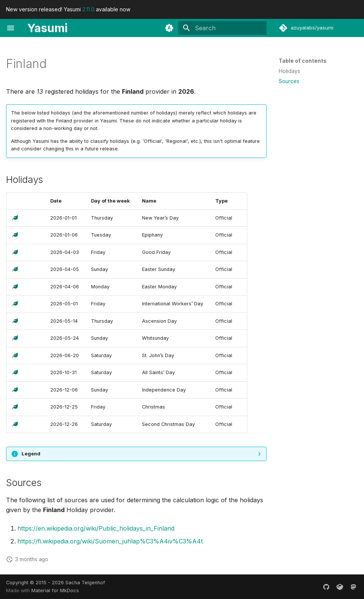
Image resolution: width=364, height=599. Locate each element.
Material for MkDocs (55, 590)
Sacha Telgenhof (85, 583)
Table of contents (303, 61)
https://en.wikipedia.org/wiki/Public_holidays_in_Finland (96, 528)
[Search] (222, 28)
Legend (31, 454)
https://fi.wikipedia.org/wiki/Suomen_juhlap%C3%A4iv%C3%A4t (110, 541)
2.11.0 (88, 9)
